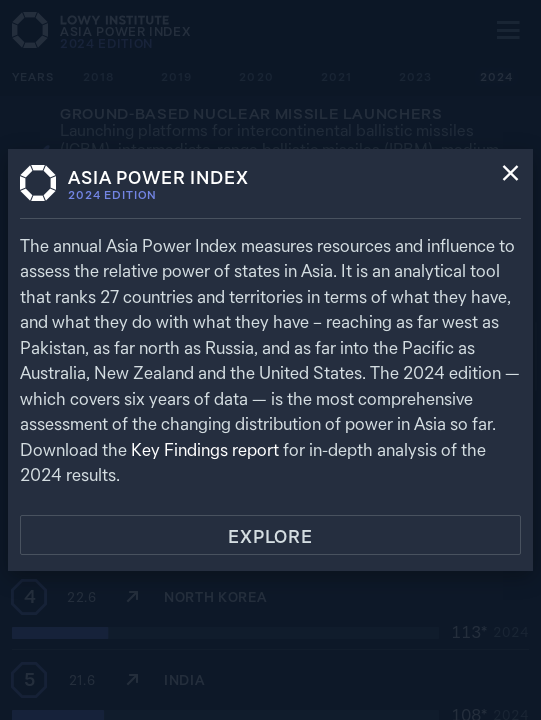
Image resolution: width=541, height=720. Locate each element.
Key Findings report (205, 449)
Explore (270, 536)
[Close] (510, 175)
